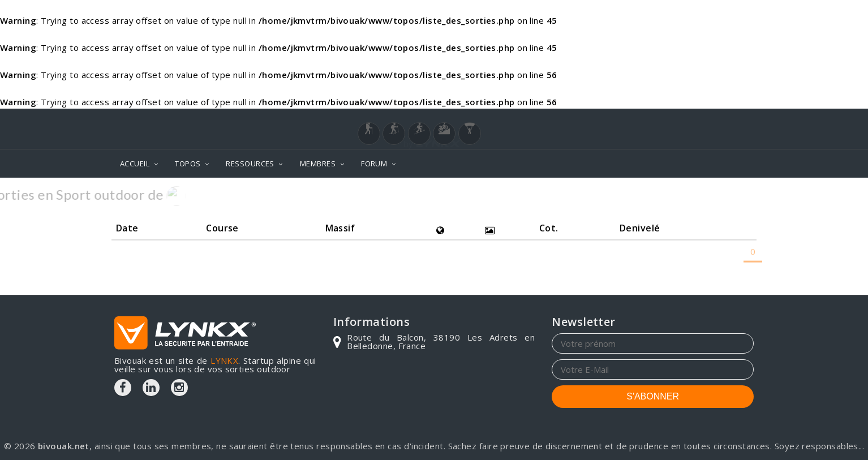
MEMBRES (318, 164)
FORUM (374, 164)
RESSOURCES (250, 164)
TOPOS (188, 164)
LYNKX (224, 360)
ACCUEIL (135, 164)
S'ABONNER (653, 396)
